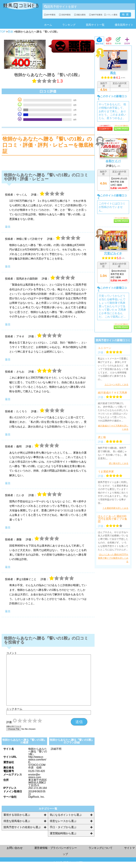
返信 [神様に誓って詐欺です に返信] (8, 266)
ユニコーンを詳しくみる (116, 384)
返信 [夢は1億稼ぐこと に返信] (8, 611)
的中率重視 (50, 15)
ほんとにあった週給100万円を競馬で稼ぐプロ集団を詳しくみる (113, 558)
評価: (9, 722)
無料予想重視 (96, 15)
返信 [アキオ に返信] (8, 359)
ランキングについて (101, 848)
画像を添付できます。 (15, 726)
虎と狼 (102, 437)
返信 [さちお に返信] (8, 399)
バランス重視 (111, 15)
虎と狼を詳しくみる (119, 463)
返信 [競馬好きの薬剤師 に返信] (8, 324)
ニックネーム (14, 709)
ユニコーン (105, 348)
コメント (12, 653)
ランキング (69, 25)
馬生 (113, 73)
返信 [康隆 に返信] (8, 567)
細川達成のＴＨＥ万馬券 (113, 393)
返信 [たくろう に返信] (8, 434)
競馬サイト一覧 (95, 25)
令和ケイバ (113, 161)
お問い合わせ (15, 848)
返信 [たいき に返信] (8, 527)
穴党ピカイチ (113, 253)
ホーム (48, 25)
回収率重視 (65, 15)
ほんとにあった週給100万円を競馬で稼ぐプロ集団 (113, 519)
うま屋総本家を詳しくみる (115, 508)
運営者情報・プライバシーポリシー (56, 848)
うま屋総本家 (106, 472)
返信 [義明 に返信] (8, 483)
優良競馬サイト (124, 25)
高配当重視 (80, 15)
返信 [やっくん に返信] (8, 227)
